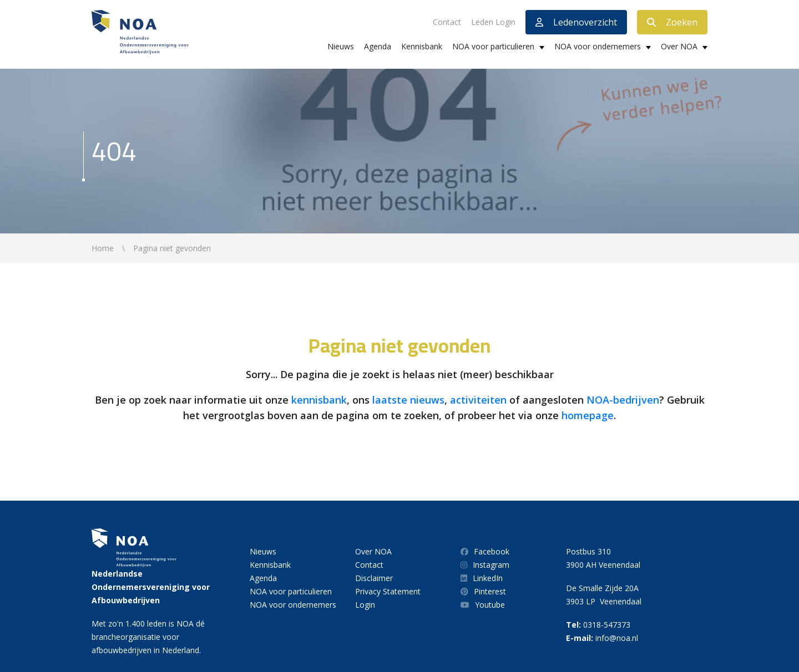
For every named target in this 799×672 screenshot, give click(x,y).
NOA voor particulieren (493, 46)
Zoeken (672, 22)
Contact (447, 22)
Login (365, 605)
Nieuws (341, 46)
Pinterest (483, 591)
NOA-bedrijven (623, 400)
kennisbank (319, 400)
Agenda (378, 46)
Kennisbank (422, 46)
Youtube (483, 605)
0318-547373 (607, 625)
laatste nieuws (408, 400)
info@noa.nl (617, 638)
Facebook (485, 551)
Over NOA (679, 46)
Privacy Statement (388, 591)
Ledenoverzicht (576, 22)
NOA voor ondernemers (598, 46)
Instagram (485, 565)
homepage (588, 415)
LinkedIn (482, 578)
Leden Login (493, 22)
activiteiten (478, 400)
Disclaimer (374, 578)
